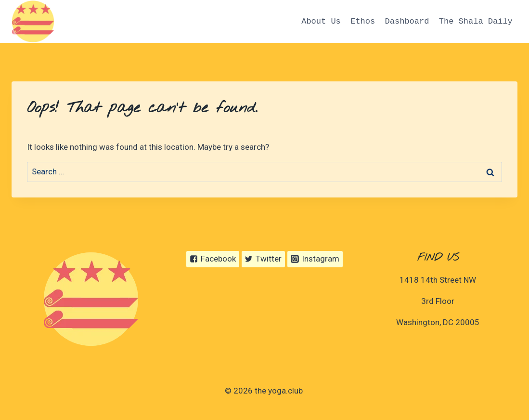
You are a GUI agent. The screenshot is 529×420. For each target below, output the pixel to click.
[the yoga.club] (33, 21)
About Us (321, 21)
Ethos (363, 21)
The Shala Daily (476, 21)
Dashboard (407, 21)
